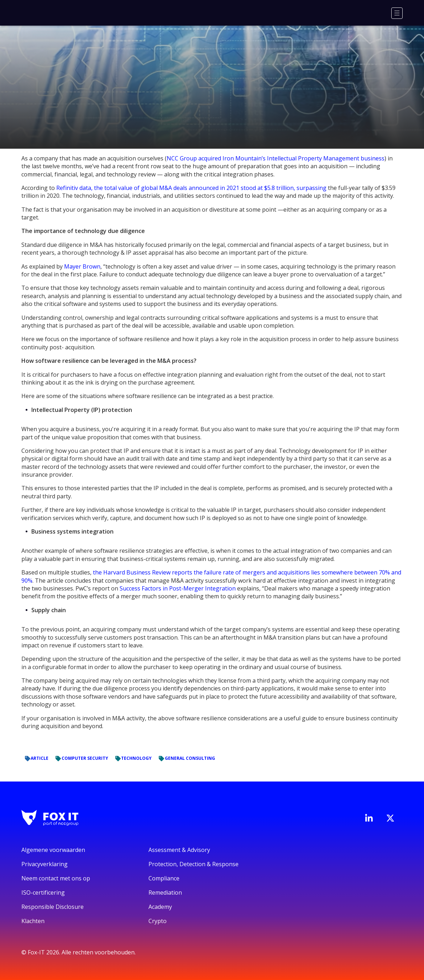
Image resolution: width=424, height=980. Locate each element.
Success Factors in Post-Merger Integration (178, 588)
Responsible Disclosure (53, 907)
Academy (160, 907)
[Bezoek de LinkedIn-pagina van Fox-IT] (369, 818)
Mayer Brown (82, 266)
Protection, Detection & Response (193, 864)
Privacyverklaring (45, 864)
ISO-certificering (43, 892)
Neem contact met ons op (56, 878)
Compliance (164, 878)
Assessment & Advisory (179, 850)
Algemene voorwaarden (53, 850)
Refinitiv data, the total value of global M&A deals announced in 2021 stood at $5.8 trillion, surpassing (191, 188)
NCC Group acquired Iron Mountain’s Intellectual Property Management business (276, 158)
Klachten (33, 921)
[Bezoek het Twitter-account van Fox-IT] (390, 818)
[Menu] (397, 13)
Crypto (158, 921)
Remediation (165, 892)
